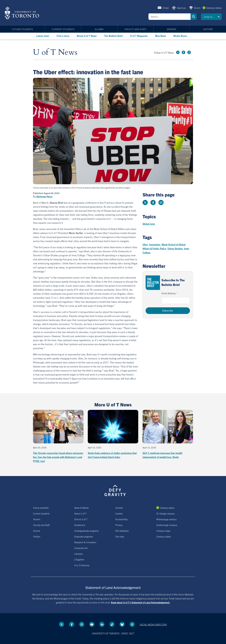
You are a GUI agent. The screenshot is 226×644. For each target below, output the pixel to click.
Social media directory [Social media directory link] (153, 624)
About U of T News (87, 36)
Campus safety (164, 536)
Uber (145, 244)
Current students (63, 29)
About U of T (80, 513)
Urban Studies (175, 248)
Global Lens (149, 224)
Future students (22, 29)
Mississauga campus (166, 519)
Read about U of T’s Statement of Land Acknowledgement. (141, 602)
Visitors (208, 29)
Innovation (155, 244)
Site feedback (122, 531)
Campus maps (163, 531)
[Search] (169, 17)
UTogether (79, 559)
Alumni (99, 29)
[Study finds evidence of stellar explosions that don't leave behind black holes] (113, 434)
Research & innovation (85, 542)
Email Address (168, 293)
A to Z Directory (82, 565)
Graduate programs (84, 536)
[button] (211, 17)
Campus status (214, 8)
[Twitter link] (178, 52)
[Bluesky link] (122, 624)
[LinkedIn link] (102, 624)
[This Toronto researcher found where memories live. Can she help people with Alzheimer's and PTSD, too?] (58, 436)
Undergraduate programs (86, 531)
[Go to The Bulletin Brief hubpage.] (153, 283)
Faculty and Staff (135, 29)
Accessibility (121, 519)
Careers (119, 513)
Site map (120, 536)
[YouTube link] (92, 624)
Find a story (63, 36)
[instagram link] (189, 52)
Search (194, 17)
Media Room (180, 36)
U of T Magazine (139, 36)
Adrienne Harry (44, 196)
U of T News (55, 52)
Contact (119, 508)
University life (81, 548)
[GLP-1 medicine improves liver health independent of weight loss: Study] (168, 434)
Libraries (78, 554)
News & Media (81, 508)
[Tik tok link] (112, 624)
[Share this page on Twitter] (145, 202)
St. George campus (166, 513)
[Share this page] (161, 202)
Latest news (43, 36)
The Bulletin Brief (113, 36)
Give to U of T (81, 519)
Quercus (181, 8)
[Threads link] (132, 624)
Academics (80, 525)
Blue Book (160, 36)
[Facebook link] (183, 52)
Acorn (197, 8)
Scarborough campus (167, 525)
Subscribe (168, 310)
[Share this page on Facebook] (153, 202)
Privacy (119, 525)
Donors (172, 29)
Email (166, 8)
